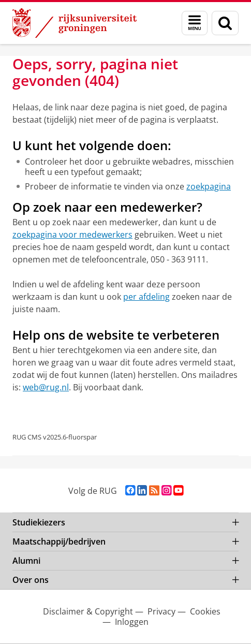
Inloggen (132, 622)
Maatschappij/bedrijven (59, 541)
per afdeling (146, 297)
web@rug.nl (46, 387)
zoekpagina (209, 186)
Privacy (161, 611)
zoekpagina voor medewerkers (72, 235)
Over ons (31, 580)
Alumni (26, 561)
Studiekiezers (39, 522)
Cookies (205, 611)
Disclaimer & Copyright (88, 611)
